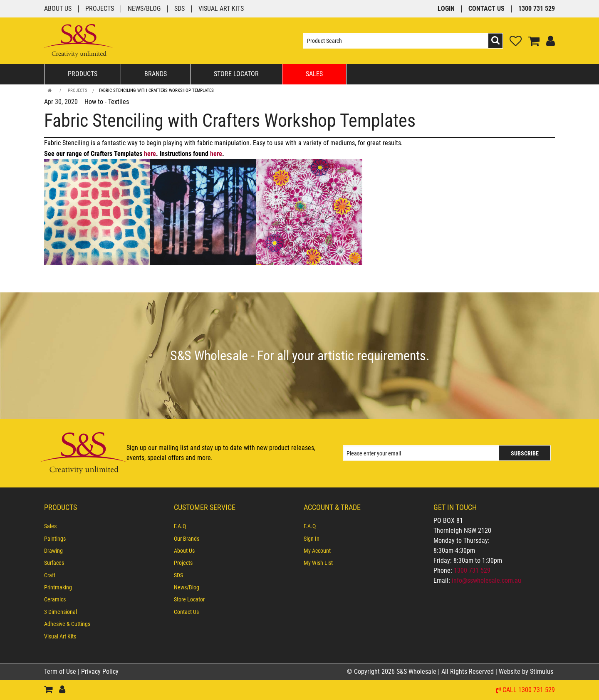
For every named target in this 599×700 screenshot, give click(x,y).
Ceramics (55, 599)
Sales (314, 74)
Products (83, 74)
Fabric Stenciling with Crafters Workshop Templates (156, 90)
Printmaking (58, 587)
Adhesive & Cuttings (67, 624)
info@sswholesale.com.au (486, 580)
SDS (179, 9)
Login (446, 9)
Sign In (312, 539)
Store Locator (236, 74)
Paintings (55, 539)
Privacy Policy (100, 672)
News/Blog (144, 9)
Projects (100, 9)
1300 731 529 (537, 9)
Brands (156, 74)
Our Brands (187, 539)
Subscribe (525, 453)
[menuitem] (105, 526)
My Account (317, 551)
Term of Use (61, 672)
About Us (58, 9)
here (150, 154)
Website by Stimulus (527, 672)
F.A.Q (180, 526)
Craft (50, 575)
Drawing (53, 551)
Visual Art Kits (221, 9)
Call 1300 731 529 (529, 690)
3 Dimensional (61, 612)
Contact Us (486, 9)
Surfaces (54, 563)
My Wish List (318, 563)
